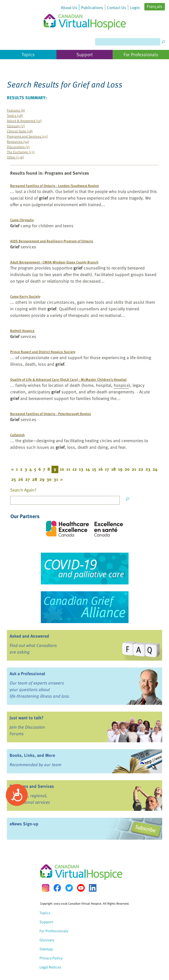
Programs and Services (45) (27, 136)
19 (120, 469)
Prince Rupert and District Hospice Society (43, 352)
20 (127, 469)
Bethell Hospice (22, 330)
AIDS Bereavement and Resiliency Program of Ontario (52, 241)
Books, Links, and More (32, 755)
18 (114, 469)
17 (107, 469)
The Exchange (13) (21, 152)
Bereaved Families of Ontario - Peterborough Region (51, 414)
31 (56, 479)
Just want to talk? (27, 718)
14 (88, 469)
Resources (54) (18, 141)
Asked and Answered (29, 636)
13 (81, 469)
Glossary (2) (16, 126)
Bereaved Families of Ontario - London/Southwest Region (55, 185)
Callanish (17, 435)
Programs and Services (32, 786)
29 (42, 479)
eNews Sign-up (24, 824)
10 (62, 469)
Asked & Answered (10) (24, 120)
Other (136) (15, 157)
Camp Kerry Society (25, 296)
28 (35, 479)
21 (134, 469)
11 (68, 469)
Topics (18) (15, 115)
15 (94, 469)
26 (21, 479)
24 (155, 469)
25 (14, 479)
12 (75, 469)
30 (49, 479)
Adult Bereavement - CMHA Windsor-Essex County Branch (54, 262)
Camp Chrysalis (22, 220)
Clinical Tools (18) (20, 131)
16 (101, 469)
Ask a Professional (27, 674)
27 (28, 479)
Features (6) (16, 110)
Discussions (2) (18, 147)
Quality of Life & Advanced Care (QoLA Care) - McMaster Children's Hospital (68, 379)
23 (148, 469)
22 (141, 469)
